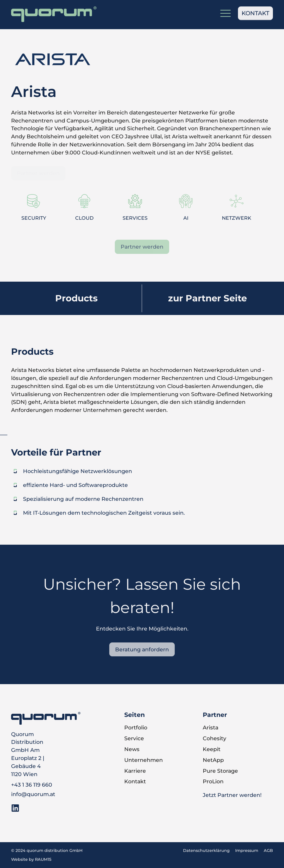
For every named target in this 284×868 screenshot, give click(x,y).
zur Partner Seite (207, 298)
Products (76, 298)
